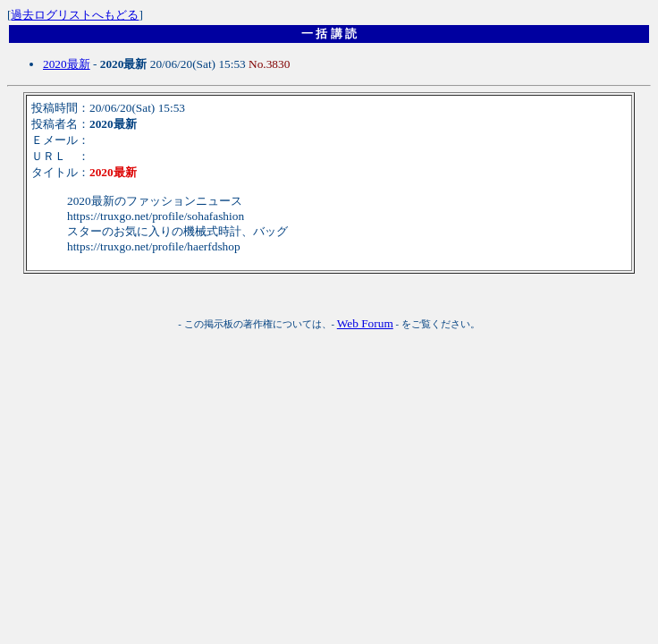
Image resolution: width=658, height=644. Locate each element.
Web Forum (365, 323)
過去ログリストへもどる (75, 15)
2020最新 (67, 64)
